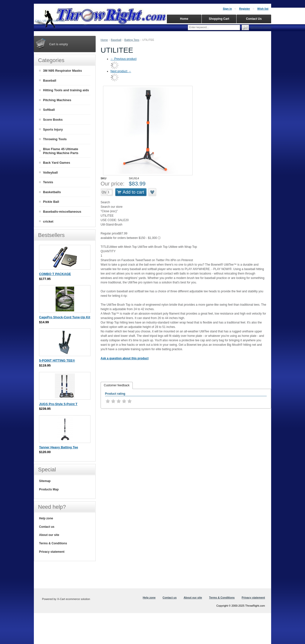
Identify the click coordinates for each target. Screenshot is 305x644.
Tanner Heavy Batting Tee (59, 447)
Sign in (227, 9)
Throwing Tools (55, 139)
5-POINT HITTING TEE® (57, 360)
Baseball (116, 40)
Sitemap (45, 481)
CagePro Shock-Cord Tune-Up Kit (65, 317)
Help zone (46, 518)
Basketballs (52, 192)
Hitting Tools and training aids (66, 90)
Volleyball (50, 172)
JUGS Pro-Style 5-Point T (58, 404)
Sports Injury (53, 129)
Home (104, 40)
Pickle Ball (51, 202)
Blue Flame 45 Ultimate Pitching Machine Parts (61, 151)
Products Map (49, 489)
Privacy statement (52, 552)
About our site (49, 535)
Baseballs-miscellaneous (62, 212)
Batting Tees (132, 40)
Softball (49, 110)
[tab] (117, 386)
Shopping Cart (219, 19)
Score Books (53, 120)
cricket (48, 221)
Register (244, 9)
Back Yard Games (57, 163)
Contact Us (254, 19)
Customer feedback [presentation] (117, 385)
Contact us (47, 527)
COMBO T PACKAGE (55, 274)
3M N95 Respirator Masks (63, 71)
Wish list (263, 9)
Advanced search (261, 27)
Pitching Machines (57, 100)
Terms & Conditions (53, 543)
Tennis (48, 182)
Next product (121, 71)
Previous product (123, 59)
